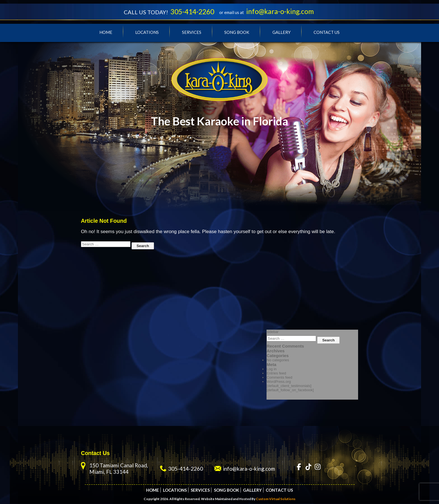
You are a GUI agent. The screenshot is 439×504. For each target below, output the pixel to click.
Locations (147, 32)
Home (106, 32)
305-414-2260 (192, 12)
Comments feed (279, 378)
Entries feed (276, 373)
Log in (271, 369)
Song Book (237, 32)
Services (192, 32)
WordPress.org (279, 382)
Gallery (282, 32)
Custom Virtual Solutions (276, 499)
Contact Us (327, 32)
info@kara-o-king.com (282, 11)
